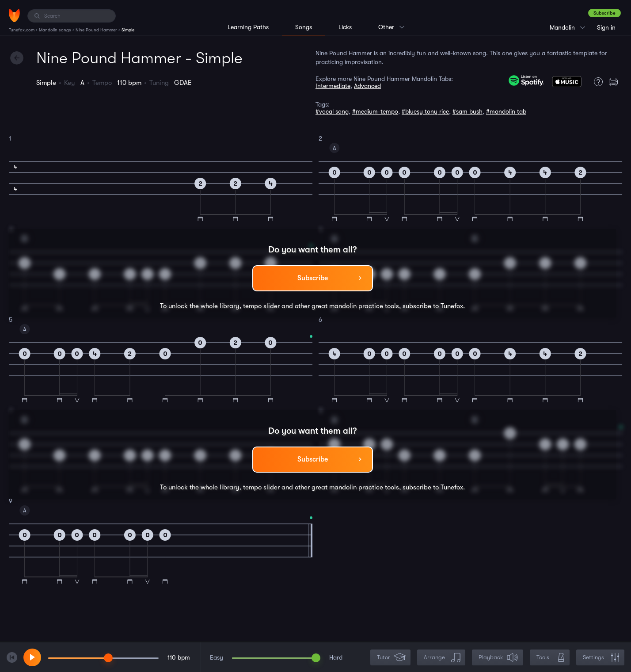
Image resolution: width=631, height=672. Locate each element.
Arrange (442, 658)
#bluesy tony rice (425, 111)
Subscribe (604, 13)
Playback (498, 658)
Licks (345, 27)
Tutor (391, 658)
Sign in (606, 27)
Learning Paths (248, 27)
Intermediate (333, 86)
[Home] (14, 15)
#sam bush (468, 111)
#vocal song (332, 111)
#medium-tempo (375, 111)
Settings (601, 658)
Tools (551, 658)
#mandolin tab (506, 111)
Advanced (367, 86)
